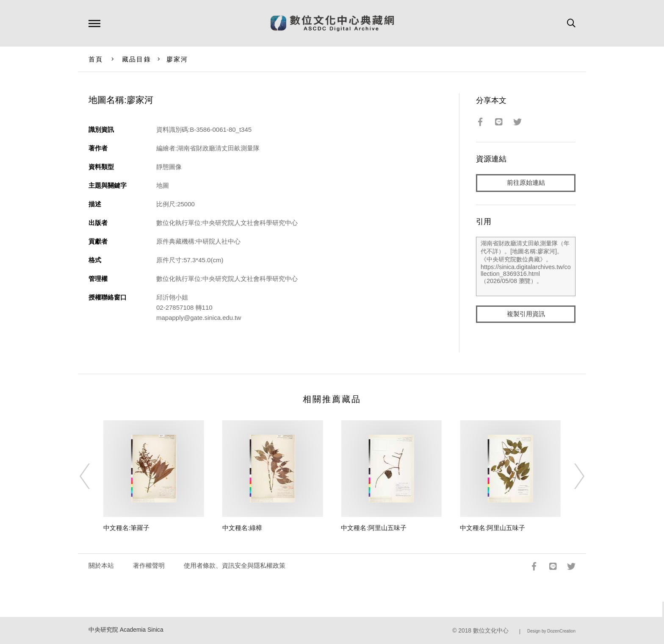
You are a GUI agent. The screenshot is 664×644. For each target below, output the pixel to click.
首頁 (96, 59)
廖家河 (177, 59)
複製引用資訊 (526, 314)
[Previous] (92, 476)
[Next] (572, 476)
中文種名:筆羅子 (126, 528)
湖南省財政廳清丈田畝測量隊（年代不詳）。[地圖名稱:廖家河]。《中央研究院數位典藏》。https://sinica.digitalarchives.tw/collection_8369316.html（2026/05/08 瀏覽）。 (526, 266)
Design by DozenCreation (551, 631)
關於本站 (101, 565)
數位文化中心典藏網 (332, 23)
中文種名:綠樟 (242, 528)
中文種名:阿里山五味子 (373, 528)
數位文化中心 (491, 631)
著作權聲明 (149, 565)
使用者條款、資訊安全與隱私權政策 (235, 565)
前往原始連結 (526, 183)
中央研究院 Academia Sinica (126, 630)
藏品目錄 (137, 59)
